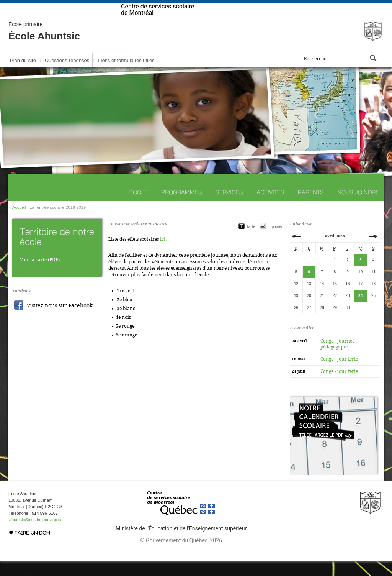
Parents (311, 207)
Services (229, 207)
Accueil (19, 222)
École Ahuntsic (44, 46)
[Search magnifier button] (373, 73)
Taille (251, 241)
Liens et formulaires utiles (126, 75)
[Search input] (336, 73)
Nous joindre (358, 207)
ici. (163, 254)
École (139, 207)
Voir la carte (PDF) (40, 274)
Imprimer (275, 241)
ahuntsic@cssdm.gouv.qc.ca (36, 534)
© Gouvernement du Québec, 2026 (181, 555)
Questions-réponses (67, 75)
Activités (270, 207)
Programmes (182, 207)
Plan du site (23, 75)
